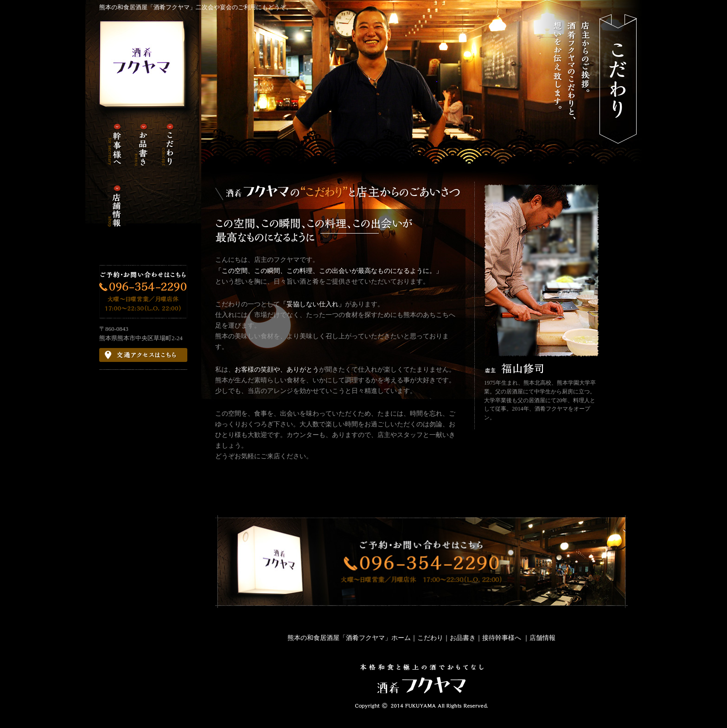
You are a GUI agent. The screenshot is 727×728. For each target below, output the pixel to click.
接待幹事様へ (503, 638)
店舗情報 (542, 638)
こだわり (430, 638)
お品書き (463, 638)
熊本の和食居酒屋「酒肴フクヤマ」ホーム (349, 638)
